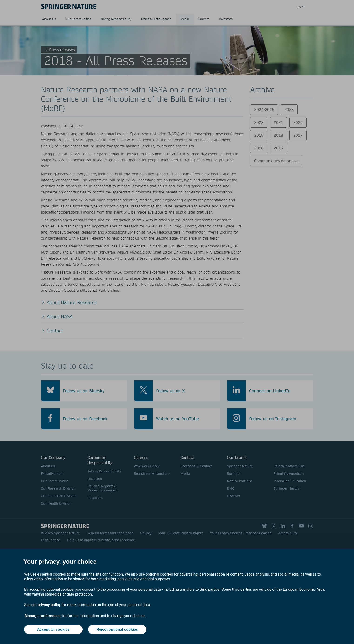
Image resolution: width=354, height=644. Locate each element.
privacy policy (49, 605)
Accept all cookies (53, 629)
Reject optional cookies (117, 629)
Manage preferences (43, 616)
